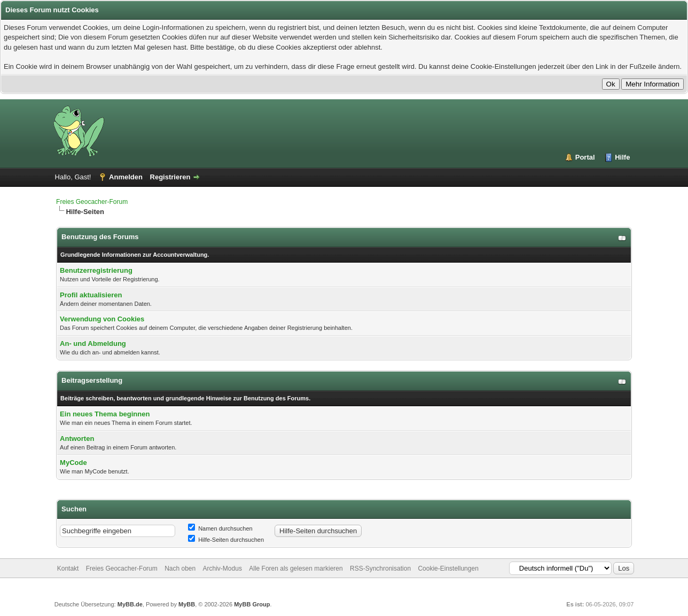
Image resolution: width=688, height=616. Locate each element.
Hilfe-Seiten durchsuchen (226, 540)
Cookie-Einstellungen (448, 568)
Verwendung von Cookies (102, 319)
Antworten (77, 439)
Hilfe (622, 157)
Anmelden (126, 177)
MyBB (187, 604)
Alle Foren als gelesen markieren (296, 568)
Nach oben (180, 568)
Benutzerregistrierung (96, 270)
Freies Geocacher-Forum (92, 202)
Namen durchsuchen (220, 528)
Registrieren (170, 177)
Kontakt (68, 568)
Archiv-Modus (222, 568)
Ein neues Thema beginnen (105, 414)
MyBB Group (252, 604)
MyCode (73, 463)
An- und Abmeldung (93, 343)
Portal (585, 157)
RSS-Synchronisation (380, 568)
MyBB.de (130, 604)
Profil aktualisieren (91, 295)
